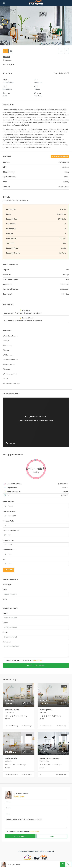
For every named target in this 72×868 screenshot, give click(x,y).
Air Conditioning (11, 336)
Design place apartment (50, 759)
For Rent (6, 57)
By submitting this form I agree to (22, 661)
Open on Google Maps (60, 157)
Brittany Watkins (13, 775)
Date (5, 590)
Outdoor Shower (12, 360)
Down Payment (9, 512)
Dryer (7, 341)
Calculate (9, 570)
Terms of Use (37, 661)
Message (7, 643)
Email (5, 633)
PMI (4, 560)
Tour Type (7, 585)
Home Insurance (10, 550)
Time (5, 600)
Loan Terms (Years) (11, 531)
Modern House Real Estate (50, 726)
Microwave (10, 355)
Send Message (20, 837)
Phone (6, 623)
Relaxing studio (46, 710)
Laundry (8, 346)
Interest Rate (8, 521)
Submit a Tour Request (36, 666)
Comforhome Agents (14, 726)
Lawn (7, 351)
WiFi (7, 379)
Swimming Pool (11, 374)
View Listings (19, 797)
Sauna (8, 370)
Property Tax (8, 541)
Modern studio (11, 759)
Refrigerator (10, 365)
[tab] (6, 51)
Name (6, 614)
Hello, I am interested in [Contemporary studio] (36, 823)
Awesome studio (12, 710)
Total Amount (9, 502)
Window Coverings (13, 384)
